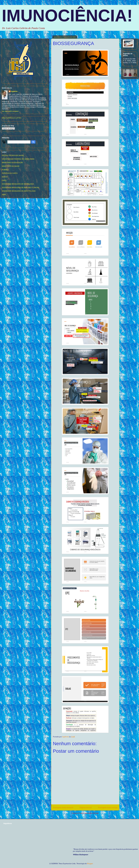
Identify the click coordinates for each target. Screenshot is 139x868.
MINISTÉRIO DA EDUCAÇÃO (12, 163)
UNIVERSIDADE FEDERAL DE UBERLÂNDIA (18, 159)
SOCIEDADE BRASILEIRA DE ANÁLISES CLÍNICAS (20, 188)
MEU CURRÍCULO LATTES (12, 118)
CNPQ (4, 180)
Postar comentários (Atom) (89, 813)
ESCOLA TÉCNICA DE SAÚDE (13, 155)
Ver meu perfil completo (10, 111)
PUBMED (5, 170)
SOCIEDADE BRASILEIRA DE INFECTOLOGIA (19, 191)
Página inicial (86, 807)
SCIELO (5, 177)
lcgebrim (14, 91)
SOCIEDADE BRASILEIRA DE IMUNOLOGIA (18, 184)
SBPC (4, 195)
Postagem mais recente (63, 807)
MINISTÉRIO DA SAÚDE (11, 166)
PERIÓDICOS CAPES (10, 173)
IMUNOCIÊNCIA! (67, 16)
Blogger (90, 864)
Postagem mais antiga (108, 807)
